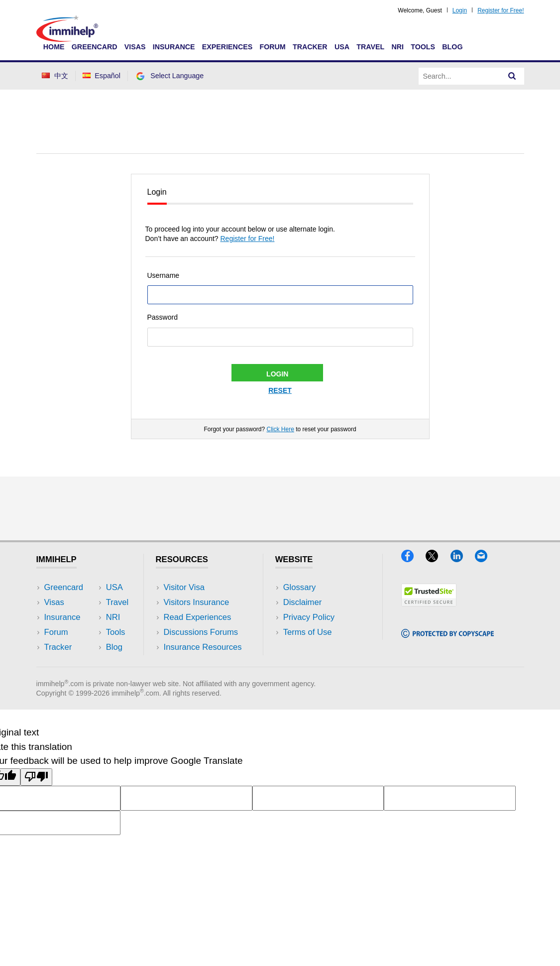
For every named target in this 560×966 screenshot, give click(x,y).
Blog (452, 47)
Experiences (227, 47)
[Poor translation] (36, 777)
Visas (135, 47)
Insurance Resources (203, 647)
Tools (423, 47)
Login (460, 10)
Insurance (174, 47)
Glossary (300, 587)
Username (164, 275)
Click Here (280, 429)
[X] (438, 559)
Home (54, 47)
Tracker (310, 47)
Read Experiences (198, 617)
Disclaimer (303, 602)
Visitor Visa (184, 587)
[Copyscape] (448, 635)
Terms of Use (308, 632)
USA (342, 47)
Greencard (95, 47)
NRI (397, 47)
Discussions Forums (201, 632)
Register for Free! (501, 10)
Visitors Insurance (197, 602)
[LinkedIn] (463, 559)
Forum (272, 47)
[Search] (512, 76)
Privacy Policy (309, 617)
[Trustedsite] (429, 603)
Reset (280, 390)
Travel (370, 47)
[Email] (486, 559)
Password (163, 317)
